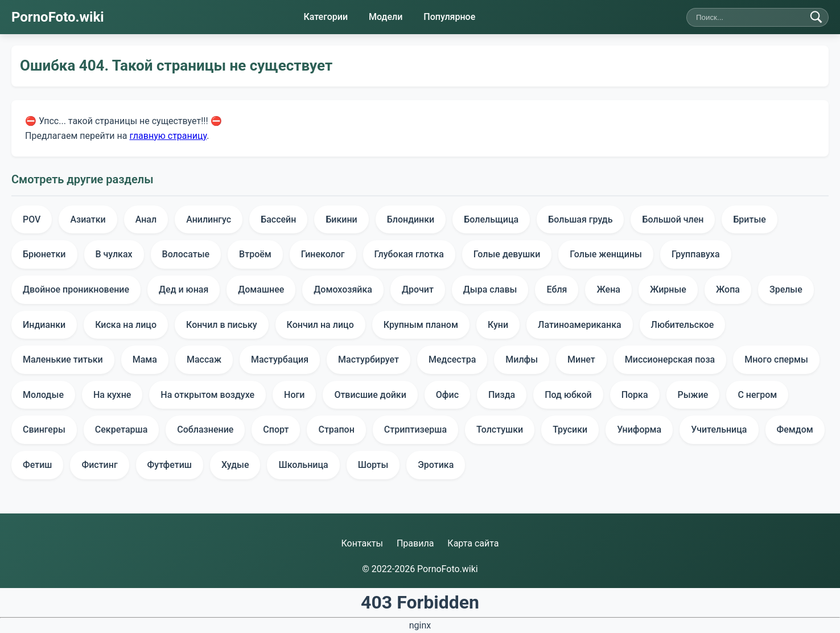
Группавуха (696, 254)
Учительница (719, 429)
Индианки (44, 325)
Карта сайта (473, 543)
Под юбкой (568, 395)
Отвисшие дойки (370, 395)
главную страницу (168, 135)
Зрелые (786, 289)
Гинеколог (323, 254)
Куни (498, 325)
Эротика (436, 465)
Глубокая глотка (409, 254)
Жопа (728, 289)
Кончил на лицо (320, 325)
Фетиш (37, 465)
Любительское (683, 325)
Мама (145, 359)
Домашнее (261, 289)
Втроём (255, 254)
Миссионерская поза (670, 359)
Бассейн (278, 219)
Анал (146, 219)
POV (32, 219)
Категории (326, 17)
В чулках (114, 254)
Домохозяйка (343, 289)
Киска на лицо (126, 325)
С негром (757, 395)
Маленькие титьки (63, 359)
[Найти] (816, 17)
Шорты (373, 465)
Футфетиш (170, 465)
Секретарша (122, 429)
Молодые (43, 395)
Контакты (362, 543)
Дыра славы (490, 289)
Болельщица (491, 219)
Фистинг (99, 465)
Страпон (336, 429)
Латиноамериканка (580, 325)
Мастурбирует (368, 359)
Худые (235, 465)
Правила (415, 543)
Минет (581, 359)
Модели (386, 17)
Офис (447, 395)
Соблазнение (205, 429)
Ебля (557, 289)
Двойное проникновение (76, 289)
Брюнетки (44, 254)
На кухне (112, 395)
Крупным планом (421, 325)
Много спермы (776, 359)
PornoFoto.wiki (58, 17)
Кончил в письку (222, 325)
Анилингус (209, 219)
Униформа (639, 429)
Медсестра (452, 359)
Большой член (673, 219)
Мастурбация (280, 359)
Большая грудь (580, 219)
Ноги (294, 395)
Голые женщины (606, 254)
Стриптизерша (415, 429)
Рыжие (693, 395)
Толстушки (500, 429)
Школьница (303, 465)
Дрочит (418, 289)
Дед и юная (184, 289)
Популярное (449, 17)
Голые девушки (507, 254)
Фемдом (795, 429)
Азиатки (88, 219)
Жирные (668, 289)
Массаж (204, 359)
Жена (608, 289)
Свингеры (44, 429)
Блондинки (411, 219)
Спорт (276, 429)
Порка (635, 395)
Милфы (522, 359)
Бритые (749, 219)
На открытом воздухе (207, 395)
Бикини (341, 219)
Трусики (570, 429)
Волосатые (186, 254)
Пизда (502, 395)
